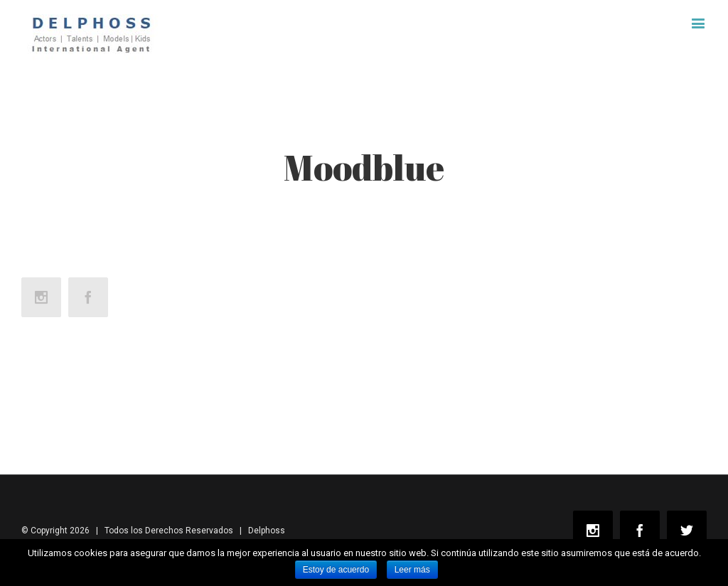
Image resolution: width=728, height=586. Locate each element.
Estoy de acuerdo (336, 570)
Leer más (412, 570)
